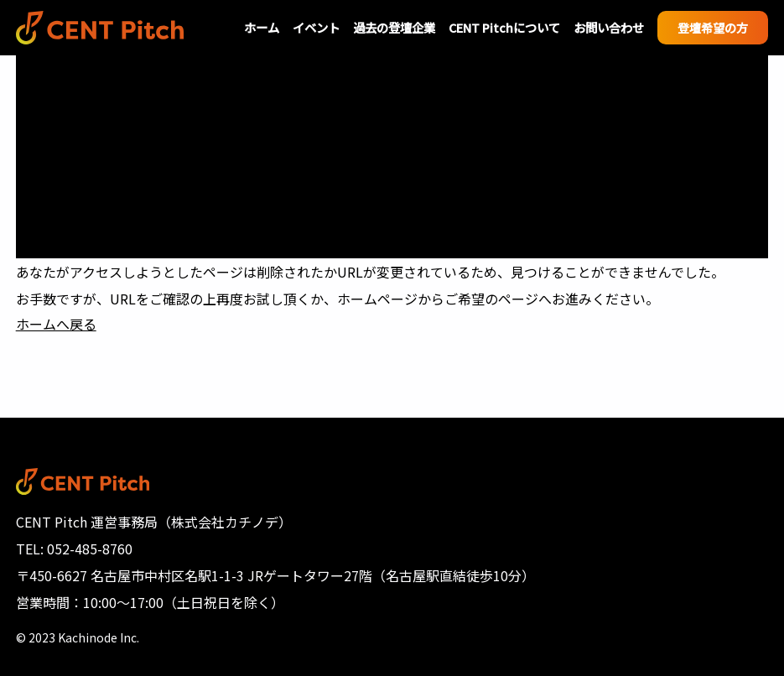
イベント (316, 27)
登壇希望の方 (713, 28)
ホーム (262, 27)
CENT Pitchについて (504, 27)
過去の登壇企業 (394, 27)
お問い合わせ (609, 27)
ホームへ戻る (56, 324)
